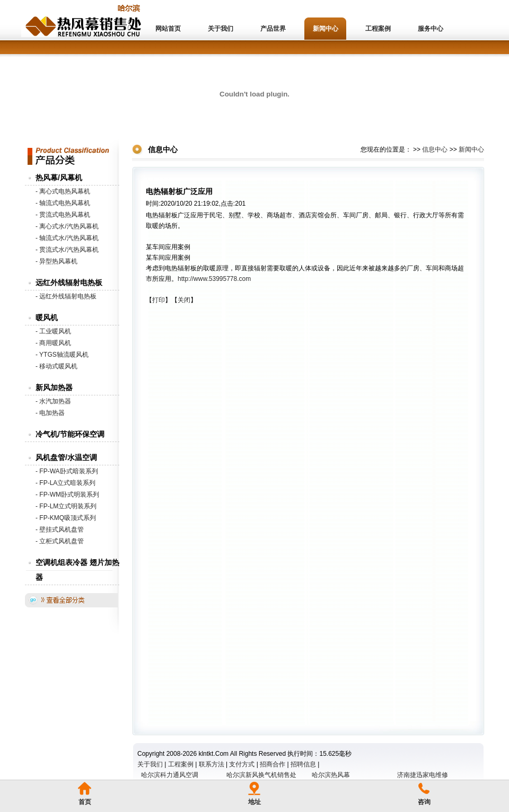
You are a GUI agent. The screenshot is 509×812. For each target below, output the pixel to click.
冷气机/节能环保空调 (70, 434)
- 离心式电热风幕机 (63, 191)
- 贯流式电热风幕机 (63, 215)
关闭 (184, 300)
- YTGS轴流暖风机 (62, 355)
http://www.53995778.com (214, 279)
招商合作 (273, 764)
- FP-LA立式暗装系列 (65, 483)
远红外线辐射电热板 (69, 283)
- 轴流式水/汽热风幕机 (67, 238)
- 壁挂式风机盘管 (60, 529)
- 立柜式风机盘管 (60, 541)
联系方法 (212, 764)
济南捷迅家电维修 (423, 775)
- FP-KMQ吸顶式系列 (66, 518)
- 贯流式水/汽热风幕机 (67, 250)
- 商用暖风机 (53, 343)
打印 (159, 300)
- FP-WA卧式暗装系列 (67, 471)
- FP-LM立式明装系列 (66, 506)
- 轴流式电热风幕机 (63, 203)
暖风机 (47, 317)
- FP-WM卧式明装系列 (67, 495)
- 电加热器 (50, 413)
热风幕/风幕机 (59, 178)
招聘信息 (303, 764)
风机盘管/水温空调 (66, 457)
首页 (85, 802)
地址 (254, 802)
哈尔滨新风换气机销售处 (261, 775)
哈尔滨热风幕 (331, 775)
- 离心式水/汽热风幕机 (67, 226)
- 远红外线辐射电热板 (66, 296)
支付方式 (242, 764)
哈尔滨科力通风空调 (170, 775)
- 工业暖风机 (53, 331)
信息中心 (435, 149)
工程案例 (378, 29)
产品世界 (273, 29)
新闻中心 (326, 29)
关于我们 (221, 29)
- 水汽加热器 (53, 401)
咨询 (424, 802)
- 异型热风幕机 (56, 261)
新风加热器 (54, 387)
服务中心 (431, 29)
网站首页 (168, 29)
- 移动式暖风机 (56, 366)
